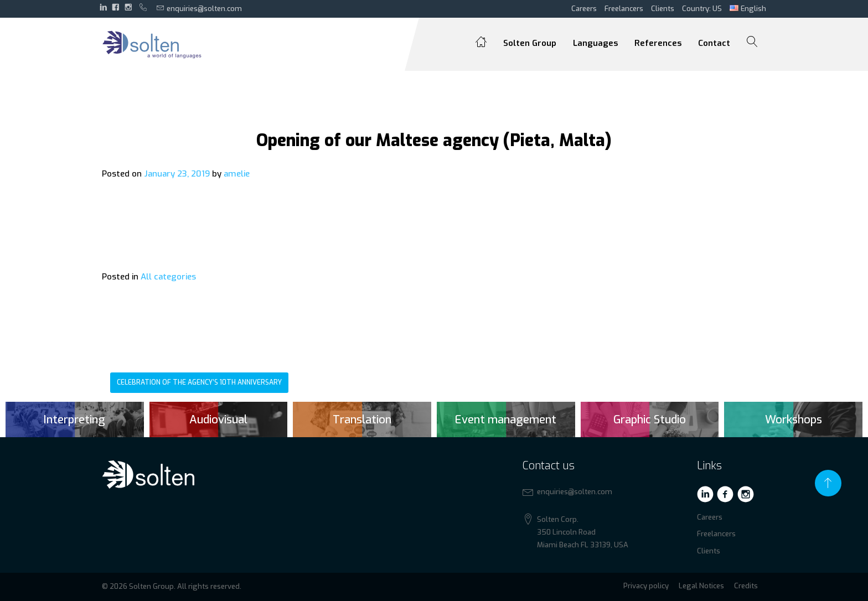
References (658, 43)
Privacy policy (646, 586)
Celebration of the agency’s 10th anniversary (199, 382)
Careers (584, 9)
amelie (237, 174)
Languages (595, 43)
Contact (714, 43)
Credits (746, 586)
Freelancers (624, 9)
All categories (168, 277)
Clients (663, 9)
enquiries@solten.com (199, 8)
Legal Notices (701, 586)
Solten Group (530, 43)
